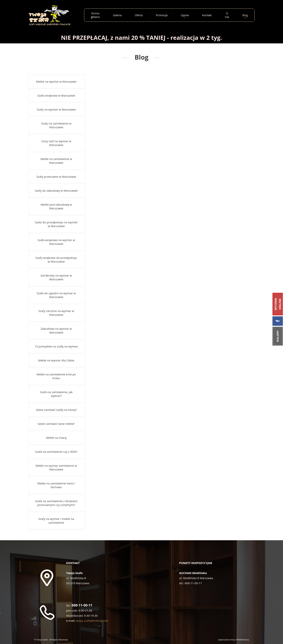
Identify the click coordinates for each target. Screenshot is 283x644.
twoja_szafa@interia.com (92, 621)
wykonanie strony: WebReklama (234, 640)
